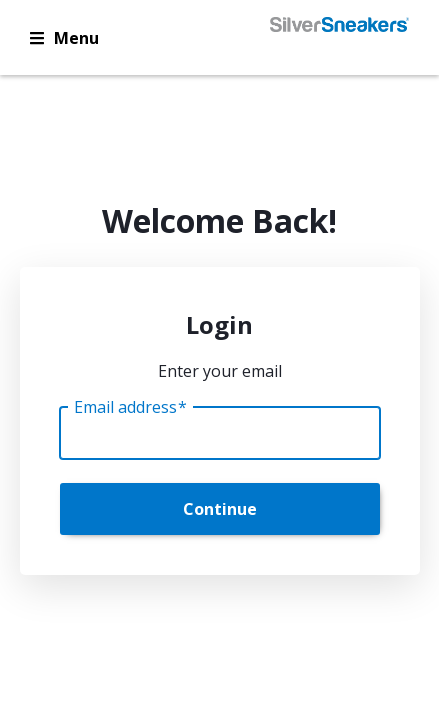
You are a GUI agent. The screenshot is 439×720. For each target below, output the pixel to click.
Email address (130, 407)
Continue (220, 509)
